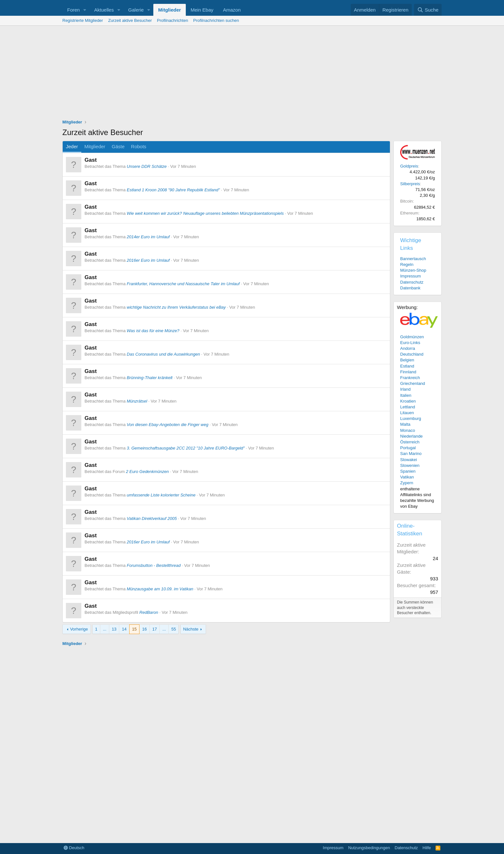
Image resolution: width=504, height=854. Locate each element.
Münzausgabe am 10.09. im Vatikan (160, 589)
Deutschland (412, 354)
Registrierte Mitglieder (83, 20)
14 (124, 629)
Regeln (407, 264)
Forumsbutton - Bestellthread (154, 565)
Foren (73, 10)
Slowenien (410, 465)
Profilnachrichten (172, 20)
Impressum (410, 276)
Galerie (136, 10)
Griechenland (413, 383)
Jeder (72, 146)
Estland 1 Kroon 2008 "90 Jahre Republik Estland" (173, 190)
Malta (405, 424)
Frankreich (410, 378)
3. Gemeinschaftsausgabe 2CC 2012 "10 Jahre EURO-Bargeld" (186, 448)
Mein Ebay (202, 10)
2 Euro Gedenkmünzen (148, 472)
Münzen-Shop (413, 270)
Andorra (408, 348)
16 (144, 629)
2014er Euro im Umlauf (148, 237)
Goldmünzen (412, 337)
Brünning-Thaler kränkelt (149, 378)
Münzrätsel (137, 401)
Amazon (232, 10)
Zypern (407, 483)
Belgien (407, 360)
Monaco (408, 430)
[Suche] (428, 10)
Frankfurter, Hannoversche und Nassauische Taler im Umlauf (183, 284)
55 (174, 629)
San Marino (411, 454)
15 (134, 629)
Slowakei (409, 460)
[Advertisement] (252, 74)
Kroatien (408, 401)
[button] (85, 10)
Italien (406, 395)
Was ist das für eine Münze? (153, 331)
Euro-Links (410, 343)
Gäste (118, 146)
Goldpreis (409, 166)
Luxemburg (411, 418)
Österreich (410, 442)
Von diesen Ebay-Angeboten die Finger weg (167, 425)
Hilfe (427, 848)
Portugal (408, 448)
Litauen (407, 413)
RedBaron (149, 612)
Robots (139, 146)
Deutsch (74, 848)
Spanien (408, 471)
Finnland (408, 372)
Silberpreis (410, 184)
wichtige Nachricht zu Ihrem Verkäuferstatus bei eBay (176, 307)
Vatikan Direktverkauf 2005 (152, 518)
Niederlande (411, 436)
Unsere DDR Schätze (147, 166)
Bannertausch (413, 259)
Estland (407, 366)
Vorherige (79, 629)
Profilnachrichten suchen (216, 20)
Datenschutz (412, 282)
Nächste (191, 629)
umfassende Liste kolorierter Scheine (161, 495)
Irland (405, 389)
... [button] (105, 629)
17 (155, 629)
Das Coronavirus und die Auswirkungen (163, 354)
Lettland (408, 407)
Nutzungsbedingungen (369, 848)
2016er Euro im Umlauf (148, 260)
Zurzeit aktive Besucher (130, 20)
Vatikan (407, 477)
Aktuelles (104, 10)
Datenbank (410, 288)
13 (114, 629)
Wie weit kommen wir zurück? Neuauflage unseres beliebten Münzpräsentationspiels (205, 213)
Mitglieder (170, 10)
